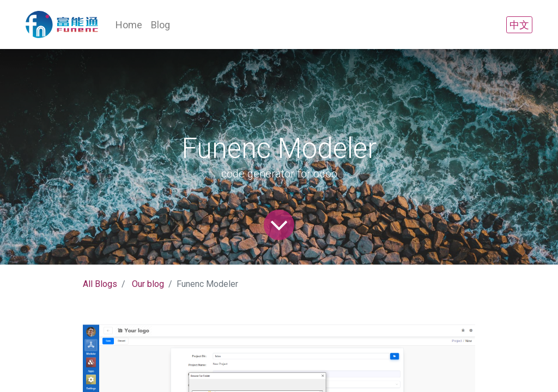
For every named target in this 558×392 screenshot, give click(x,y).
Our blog (148, 284)
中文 (519, 25)
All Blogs (100, 284)
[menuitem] (129, 25)
